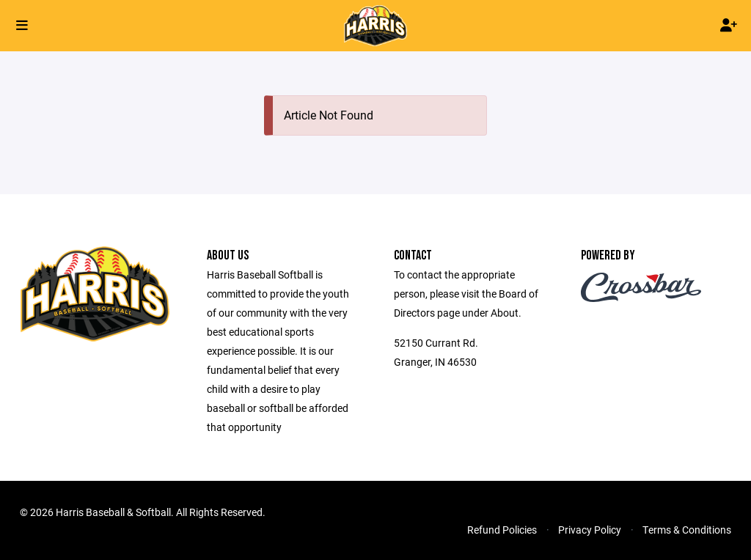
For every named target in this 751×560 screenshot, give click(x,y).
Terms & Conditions (687, 530)
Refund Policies (502, 530)
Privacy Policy (590, 530)
